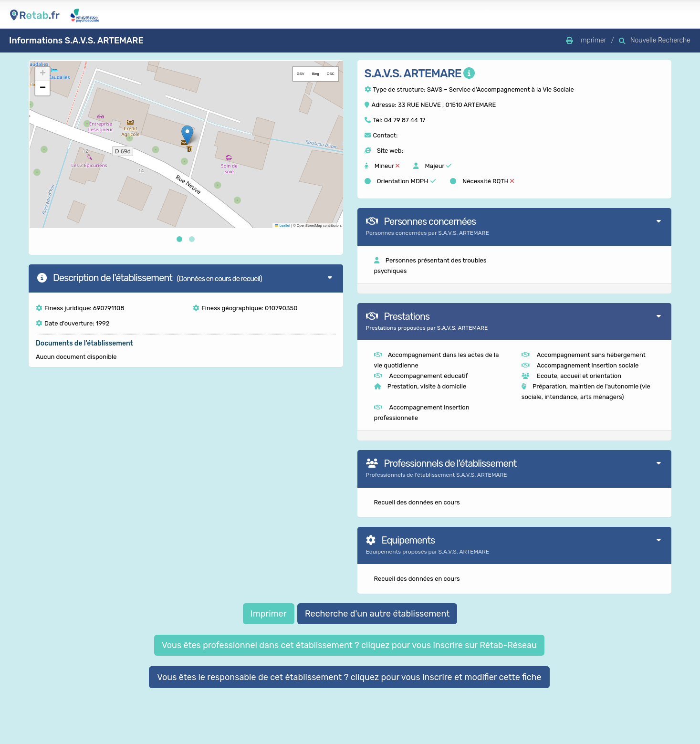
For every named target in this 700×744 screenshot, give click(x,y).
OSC (331, 74)
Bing (316, 74)
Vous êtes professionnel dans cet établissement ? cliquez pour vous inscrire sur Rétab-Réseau (349, 645)
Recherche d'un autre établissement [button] (377, 614)
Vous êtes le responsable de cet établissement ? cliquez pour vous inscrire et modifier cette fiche (349, 677)
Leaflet (282, 225)
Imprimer (269, 614)
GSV (301, 74)
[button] (187, 135)
